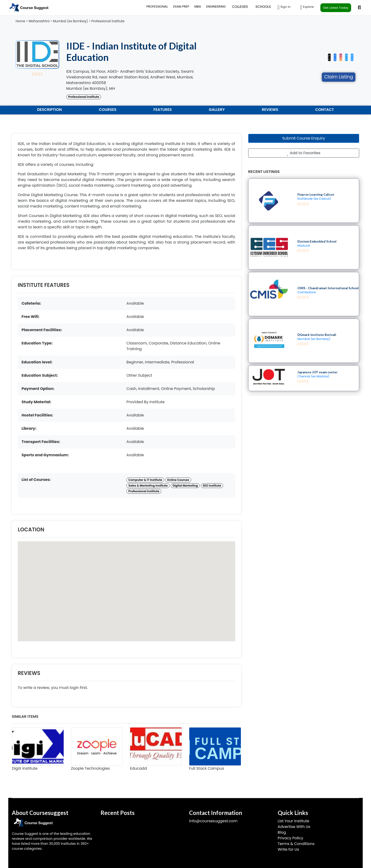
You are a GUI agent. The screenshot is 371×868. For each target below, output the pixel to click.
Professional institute (108, 21)
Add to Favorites (304, 153)
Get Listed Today (336, 8)
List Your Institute (294, 821)
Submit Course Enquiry (304, 138)
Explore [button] (307, 7)
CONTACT (325, 110)
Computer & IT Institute (145, 480)
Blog (282, 832)
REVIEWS (270, 110)
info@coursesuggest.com (213, 821)
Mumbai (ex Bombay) (71, 21)
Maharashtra (39, 21)
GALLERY (217, 110)
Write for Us (288, 849)
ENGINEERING (216, 7)
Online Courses (178, 480)
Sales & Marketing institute (148, 486)
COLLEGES (240, 7)
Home (20, 21)
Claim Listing (339, 77)
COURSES (108, 110)
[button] (352, 56)
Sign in (284, 7)
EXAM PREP (181, 7)
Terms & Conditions (296, 844)
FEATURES (163, 110)
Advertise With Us (294, 827)
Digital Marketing (185, 486)
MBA (198, 7)
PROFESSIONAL (157, 7)
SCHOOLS (263, 7)
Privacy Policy (291, 838)
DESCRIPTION (49, 110)
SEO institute (212, 486)
